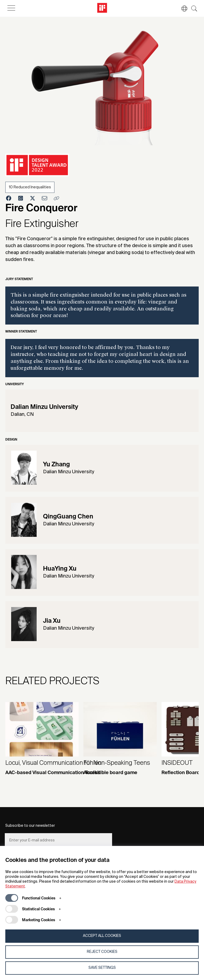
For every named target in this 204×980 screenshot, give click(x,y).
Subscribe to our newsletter (30, 826)
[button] (182, 9)
